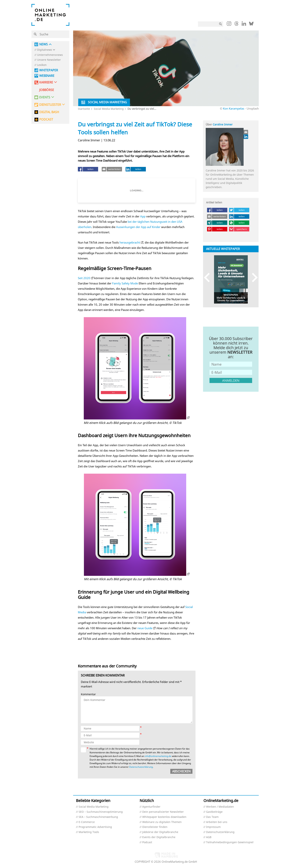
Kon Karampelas (234, 108)
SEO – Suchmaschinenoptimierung (101, 812)
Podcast (147, 842)
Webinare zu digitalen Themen (162, 822)
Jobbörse (47, 90)
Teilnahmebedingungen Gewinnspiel (230, 842)
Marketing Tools (89, 832)
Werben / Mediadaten (220, 807)
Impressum (213, 827)
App (143, 216)
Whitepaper (49, 70)
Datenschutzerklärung (141, 767)
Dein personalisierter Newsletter (163, 812)
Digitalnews (45, 50)
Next (253, 278)
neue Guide (145, 628)
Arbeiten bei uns (217, 822)
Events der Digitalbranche (159, 837)
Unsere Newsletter (49, 60)
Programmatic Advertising (95, 827)
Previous (209, 278)
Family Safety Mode (125, 283)
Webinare (47, 76)
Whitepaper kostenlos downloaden (164, 817)
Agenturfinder (151, 807)
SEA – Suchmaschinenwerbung (98, 817)
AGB (209, 837)
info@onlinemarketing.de (158, 756)
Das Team (212, 817)
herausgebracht (130, 242)
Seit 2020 (84, 278)
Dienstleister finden (155, 827)
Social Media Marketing (109, 109)
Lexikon (42, 65)
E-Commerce (87, 822)
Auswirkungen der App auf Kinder (138, 227)
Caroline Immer (223, 124)
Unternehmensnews (50, 55)
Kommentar (88, 694)
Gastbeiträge (214, 812)
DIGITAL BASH (49, 112)
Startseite (84, 109)
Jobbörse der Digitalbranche (160, 832)
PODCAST (46, 119)
